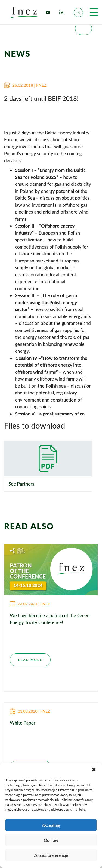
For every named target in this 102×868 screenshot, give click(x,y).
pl (78, 13)
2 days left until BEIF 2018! (41, 98)
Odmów (51, 840)
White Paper (23, 723)
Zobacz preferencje (51, 855)
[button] (94, 770)
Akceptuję (51, 825)
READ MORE (30, 660)
